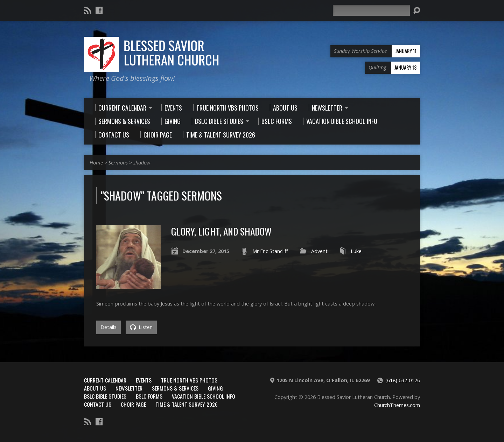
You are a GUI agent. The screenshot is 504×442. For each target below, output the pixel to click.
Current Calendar (105, 380)
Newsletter (129, 388)
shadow (142, 163)
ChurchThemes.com (397, 405)
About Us (95, 388)
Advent (319, 251)
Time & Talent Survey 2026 (187, 404)
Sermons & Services (175, 388)
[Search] (371, 10)
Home (96, 163)
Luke (356, 251)
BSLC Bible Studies (105, 396)
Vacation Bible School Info (204, 396)
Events (144, 380)
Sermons (118, 163)
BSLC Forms (149, 396)
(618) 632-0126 (403, 380)
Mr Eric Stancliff (270, 251)
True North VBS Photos (189, 380)
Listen (141, 327)
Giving (215, 388)
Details (108, 327)
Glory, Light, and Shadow (221, 231)
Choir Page (133, 404)
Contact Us (98, 404)
